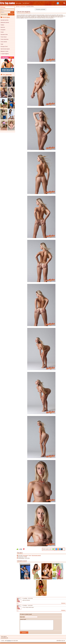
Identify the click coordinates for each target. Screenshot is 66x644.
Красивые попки (4, 34)
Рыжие (2, 32)
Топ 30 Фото (26, 3)
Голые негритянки (4, 39)
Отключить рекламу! (41, 9)
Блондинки (3, 30)
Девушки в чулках (4, 51)
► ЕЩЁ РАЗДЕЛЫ (5, 54)
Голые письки (4, 37)
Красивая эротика (4, 20)
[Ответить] (63, 603)
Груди (2, 44)
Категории (19, 3)
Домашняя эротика (5, 22)
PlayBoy (2, 25)
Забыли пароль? (4, 14)
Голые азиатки (4, 42)
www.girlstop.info (4, 640)
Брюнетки (3, 27)
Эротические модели (5, 49)
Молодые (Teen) (4, 47)
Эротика (9, 643)
